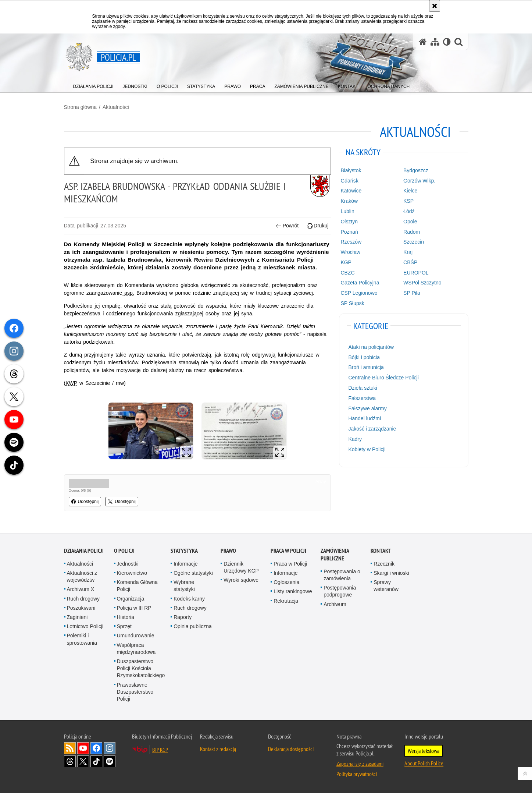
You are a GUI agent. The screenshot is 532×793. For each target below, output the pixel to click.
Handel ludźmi (365, 418)
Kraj (408, 252)
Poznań (349, 232)
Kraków (349, 201)
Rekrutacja (286, 601)
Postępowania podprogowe (340, 591)
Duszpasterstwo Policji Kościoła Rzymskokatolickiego (141, 668)
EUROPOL (416, 273)
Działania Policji (84, 551)
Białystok (351, 170)
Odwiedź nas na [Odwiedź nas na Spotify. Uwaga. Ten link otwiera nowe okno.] (110, 761)
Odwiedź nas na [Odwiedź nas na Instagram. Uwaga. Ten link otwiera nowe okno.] (110, 748)
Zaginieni (77, 617)
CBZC (347, 273)
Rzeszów (351, 242)
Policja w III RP (134, 608)
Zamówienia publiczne (335, 555)
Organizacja (131, 599)
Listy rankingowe (293, 591)
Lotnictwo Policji (85, 626)
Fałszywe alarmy (367, 408)
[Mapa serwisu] (435, 42)
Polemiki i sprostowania (82, 639)
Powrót (287, 226)
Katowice (351, 191)
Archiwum (335, 604)
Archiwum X (81, 589)
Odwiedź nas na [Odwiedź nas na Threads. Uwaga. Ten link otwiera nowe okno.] (70, 761)
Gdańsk (349, 181)
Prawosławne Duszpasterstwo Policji (135, 692)
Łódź (409, 211)
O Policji (124, 551)
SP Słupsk (352, 303)
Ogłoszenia (286, 582)
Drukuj (318, 226)
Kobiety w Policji (367, 449)
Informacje (185, 564)
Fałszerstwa (362, 398)
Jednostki (128, 564)
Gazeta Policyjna (360, 283)
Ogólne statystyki (193, 573)
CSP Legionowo (359, 293)
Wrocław (350, 252)
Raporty (183, 617)
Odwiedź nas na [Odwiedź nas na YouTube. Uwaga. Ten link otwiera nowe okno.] (83, 748)
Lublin (347, 211)
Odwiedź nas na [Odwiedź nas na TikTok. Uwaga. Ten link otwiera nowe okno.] (96, 761)
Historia (126, 617)
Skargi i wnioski (391, 573)
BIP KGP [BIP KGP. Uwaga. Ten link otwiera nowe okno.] (160, 750)
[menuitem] (93, 85)
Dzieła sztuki (363, 388)
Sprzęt (124, 626)
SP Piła (412, 293)
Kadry (355, 439)
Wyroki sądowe (241, 580)
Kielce (410, 191)
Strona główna (81, 107)
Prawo (228, 551)
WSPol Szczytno (422, 283)
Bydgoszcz (416, 170)
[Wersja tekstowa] (447, 42)
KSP (408, 201)
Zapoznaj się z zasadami (360, 764)
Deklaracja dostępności (291, 749)
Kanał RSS (70, 748)
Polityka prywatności (357, 774)
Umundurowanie (136, 636)
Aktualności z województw (82, 576)
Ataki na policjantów (371, 347)
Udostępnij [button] (85, 502)
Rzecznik (384, 564)
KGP (346, 262)
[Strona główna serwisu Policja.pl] (423, 42)
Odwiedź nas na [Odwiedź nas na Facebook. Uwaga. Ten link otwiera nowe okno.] (96, 748)
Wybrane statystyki (184, 586)
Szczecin (414, 242)
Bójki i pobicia (364, 357)
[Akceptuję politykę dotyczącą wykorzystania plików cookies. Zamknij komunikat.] (435, 6)
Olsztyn (349, 222)
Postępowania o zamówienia (342, 575)
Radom (412, 232)
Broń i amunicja (366, 367)
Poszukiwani (81, 608)
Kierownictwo (132, 573)
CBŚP (410, 262)
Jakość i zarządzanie (372, 429)
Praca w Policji (288, 551)
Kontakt (381, 551)
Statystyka (184, 551)
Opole (410, 222)
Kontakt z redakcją (218, 749)
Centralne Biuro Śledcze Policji (383, 378)
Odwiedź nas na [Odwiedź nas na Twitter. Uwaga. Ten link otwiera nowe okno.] (83, 761)
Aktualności (116, 107)
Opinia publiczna (193, 626)
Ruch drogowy (83, 599)
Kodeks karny (189, 599)
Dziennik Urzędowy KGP (241, 567)
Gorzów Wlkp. (419, 181)
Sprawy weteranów (386, 586)
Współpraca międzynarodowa (136, 649)
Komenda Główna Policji (137, 586)
